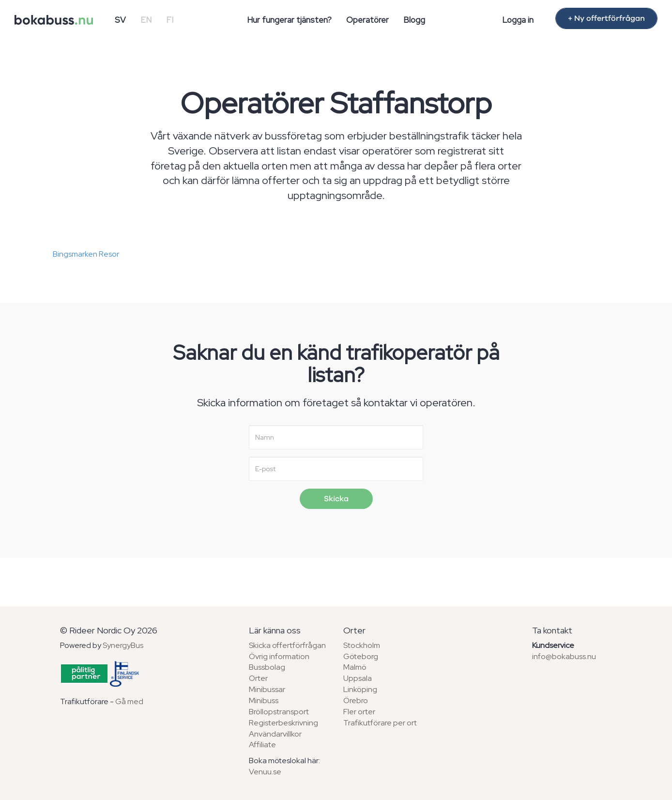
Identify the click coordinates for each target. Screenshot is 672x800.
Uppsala (358, 678)
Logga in (518, 20)
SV (120, 20)
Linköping (360, 689)
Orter (258, 678)
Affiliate (262, 745)
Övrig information (279, 656)
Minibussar (267, 689)
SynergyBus (123, 645)
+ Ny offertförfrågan (606, 18)
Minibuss (264, 700)
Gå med (129, 701)
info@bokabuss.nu (564, 656)
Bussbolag (267, 667)
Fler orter (359, 712)
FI (170, 20)
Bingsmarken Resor (86, 254)
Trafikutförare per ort (380, 723)
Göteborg (361, 656)
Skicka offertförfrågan (287, 645)
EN (146, 20)
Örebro (356, 700)
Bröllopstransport (279, 712)
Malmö (355, 667)
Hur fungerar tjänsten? (289, 20)
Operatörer (367, 20)
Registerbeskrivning (283, 723)
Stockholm (362, 645)
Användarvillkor (275, 734)
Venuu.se (265, 772)
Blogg (414, 20)
